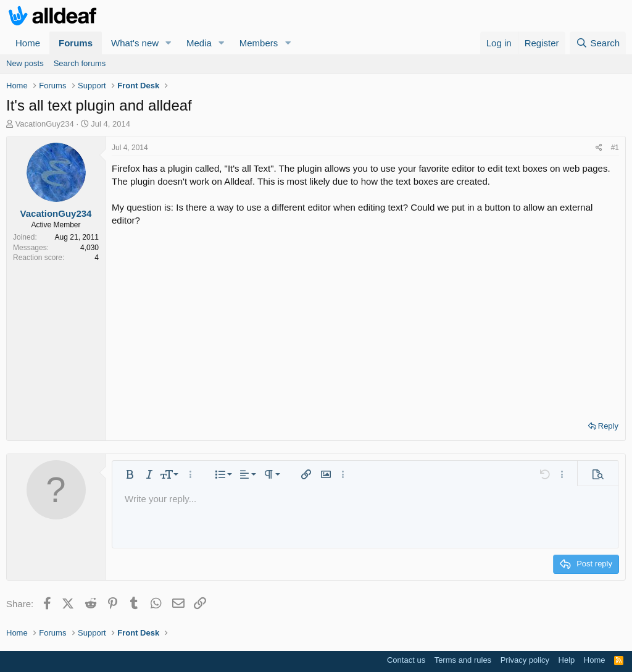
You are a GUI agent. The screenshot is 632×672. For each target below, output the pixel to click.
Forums (76, 43)
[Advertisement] (365, 319)
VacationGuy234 (45, 124)
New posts (25, 63)
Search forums (80, 63)
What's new (135, 43)
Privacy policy (525, 660)
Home (28, 43)
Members (259, 43)
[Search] (598, 43)
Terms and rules (463, 660)
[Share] (599, 148)
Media (199, 43)
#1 (615, 148)
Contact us (406, 660)
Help (567, 660)
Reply (608, 426)
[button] (168, 43)
